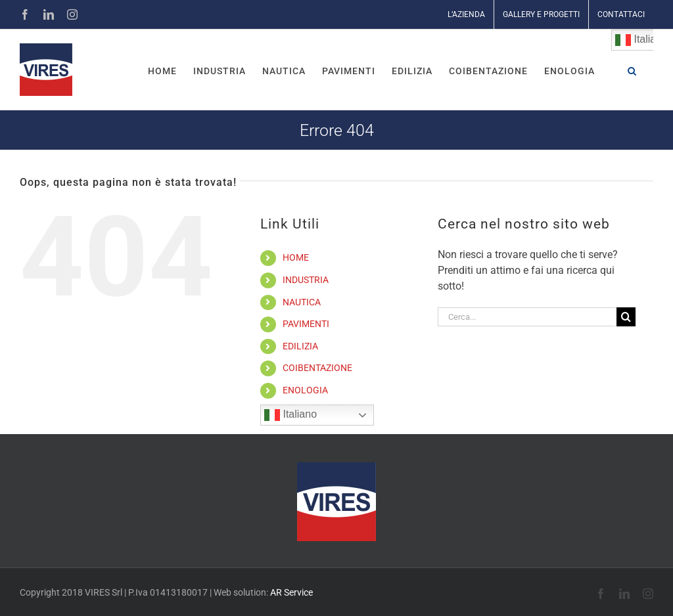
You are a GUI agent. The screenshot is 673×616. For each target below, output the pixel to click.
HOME (296, 257)
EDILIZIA (300, 346)
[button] (632, 70)
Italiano (290, 415)
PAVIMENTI (306, 324)
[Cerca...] (527, 317)
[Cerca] (626, 317)
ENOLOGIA (305, 390)
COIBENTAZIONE (317, 368)
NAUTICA (302, 302)
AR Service (291, 592)
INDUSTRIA (306, 280)
